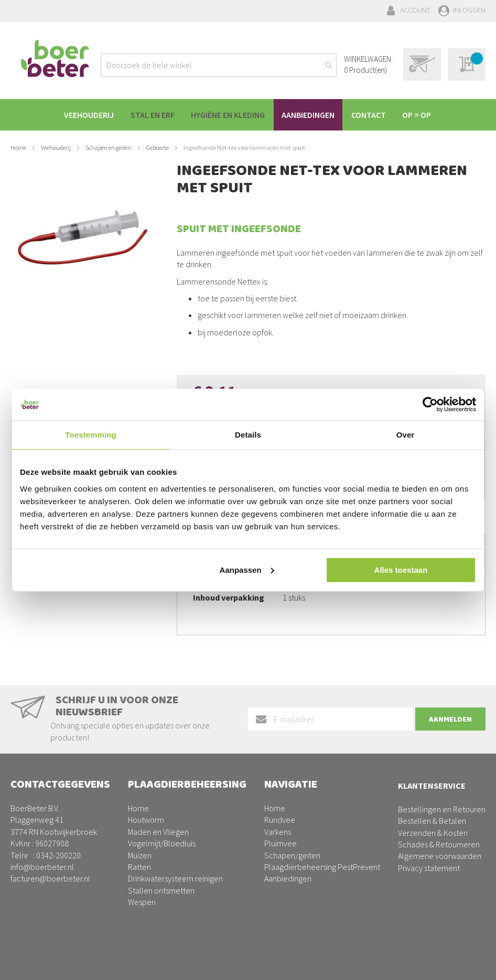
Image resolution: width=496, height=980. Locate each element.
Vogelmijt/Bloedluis (162, 843)
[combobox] (219, 65)
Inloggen (469, 10)
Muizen (140, 855)
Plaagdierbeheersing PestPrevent (322, 867)
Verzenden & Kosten (433, 833)
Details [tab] (248, 435)
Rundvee (280, 820)
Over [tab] (406, 435)
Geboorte (158, 148)
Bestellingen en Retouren (442, 809)
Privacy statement (429, 868)
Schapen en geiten (109, 148)
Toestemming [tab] (91, 435)
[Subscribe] (450, 720)
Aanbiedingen (288, 878)
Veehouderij (56, 148)
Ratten (139, 867)
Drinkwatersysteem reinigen (175, 878)
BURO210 (469, 964)
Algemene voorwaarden (440, 856)
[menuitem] (84, 115)
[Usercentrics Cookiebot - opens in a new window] (430, 405)
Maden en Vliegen (158, 832)
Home (18, 148)
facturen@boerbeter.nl (50, 878)
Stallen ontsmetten (161, 890)
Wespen (142, 902)
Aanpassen (247, 569)
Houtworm (146, 820)
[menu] (248, 115)
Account (415, 10)
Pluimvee (281, 843)
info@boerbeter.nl (42, 867)
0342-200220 (58, 855)
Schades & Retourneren (439, 844)
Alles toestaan (401, 569)
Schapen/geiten (292, 855)
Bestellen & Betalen (432, 821)
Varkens (278, 832)
